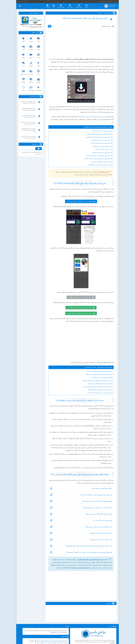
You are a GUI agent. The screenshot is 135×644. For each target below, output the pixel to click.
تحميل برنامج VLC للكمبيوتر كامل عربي (100, 165)
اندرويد (31, 39)
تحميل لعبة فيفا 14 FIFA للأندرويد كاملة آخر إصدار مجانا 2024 (29, 116)
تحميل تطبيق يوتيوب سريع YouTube (101, 150)
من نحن (115, 1)
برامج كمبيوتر (79, 5)
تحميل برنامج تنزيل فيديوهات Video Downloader (98, 138)
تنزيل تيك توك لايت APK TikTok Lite (101, 135)
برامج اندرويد (70, 5)
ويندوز (39, 47)
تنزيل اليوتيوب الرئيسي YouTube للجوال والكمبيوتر (97, 141)
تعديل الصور (24, 72)
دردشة (24, 63)
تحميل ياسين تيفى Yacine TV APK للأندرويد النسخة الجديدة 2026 (29, 137)
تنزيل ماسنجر (44, 640)
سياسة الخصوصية (108, 1)
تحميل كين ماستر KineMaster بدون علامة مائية (98, 387)
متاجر (24, 88)
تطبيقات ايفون (61, 5)
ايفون (24, 39)
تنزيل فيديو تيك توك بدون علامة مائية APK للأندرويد (80, 317)
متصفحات (31, 72)
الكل (39, 39)
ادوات (39, 55)
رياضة (39, 72)
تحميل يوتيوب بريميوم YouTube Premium (100, 147)
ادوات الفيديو (107, 13)
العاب (54, 5)
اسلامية (31, 63)
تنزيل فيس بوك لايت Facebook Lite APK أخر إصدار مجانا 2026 (28, 123)
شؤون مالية (31, 88)
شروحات (48, 5)
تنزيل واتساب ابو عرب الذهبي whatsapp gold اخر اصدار (32, 153)
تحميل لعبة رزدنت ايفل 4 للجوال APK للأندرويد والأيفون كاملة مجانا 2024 (29, 130)
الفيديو (31, 55)
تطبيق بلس (39, 88)
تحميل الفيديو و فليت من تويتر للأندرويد (100, 381)
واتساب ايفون (34, 637)
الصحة (24, 80)
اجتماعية (31, 80)
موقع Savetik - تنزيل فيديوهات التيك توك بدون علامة (80, 205)
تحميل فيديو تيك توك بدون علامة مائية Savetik (90, 120)
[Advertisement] (81, 46)
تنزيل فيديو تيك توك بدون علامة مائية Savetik (89, 563)
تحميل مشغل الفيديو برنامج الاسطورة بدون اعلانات (97, 378)
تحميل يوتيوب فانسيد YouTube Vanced (100, 156)
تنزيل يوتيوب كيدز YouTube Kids (102, 153)
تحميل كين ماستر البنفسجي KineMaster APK (98, 393)
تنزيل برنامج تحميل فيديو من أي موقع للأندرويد (98, 168)
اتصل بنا (101, 1)
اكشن (39, 63)
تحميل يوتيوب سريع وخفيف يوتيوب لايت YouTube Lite (96, 162)
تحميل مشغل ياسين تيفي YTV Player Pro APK (98, 396)
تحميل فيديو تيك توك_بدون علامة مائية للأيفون (80, 301)
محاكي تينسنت (35, 640)
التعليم (24, 55)
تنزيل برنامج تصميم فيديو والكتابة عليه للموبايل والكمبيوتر (95, 384)
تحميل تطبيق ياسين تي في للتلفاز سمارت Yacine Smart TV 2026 (29, 102)
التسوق (39, 80)
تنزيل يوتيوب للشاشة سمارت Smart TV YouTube (98, 159)
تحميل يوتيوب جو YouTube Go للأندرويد (100, 144)
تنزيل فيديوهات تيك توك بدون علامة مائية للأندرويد (80, 311)
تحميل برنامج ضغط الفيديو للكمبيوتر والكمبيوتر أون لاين (96, 390)
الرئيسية (87, 5)
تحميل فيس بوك (44, 637)
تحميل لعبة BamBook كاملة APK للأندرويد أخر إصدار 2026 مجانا (29, 109)
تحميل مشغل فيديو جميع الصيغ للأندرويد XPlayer (98, 375)
